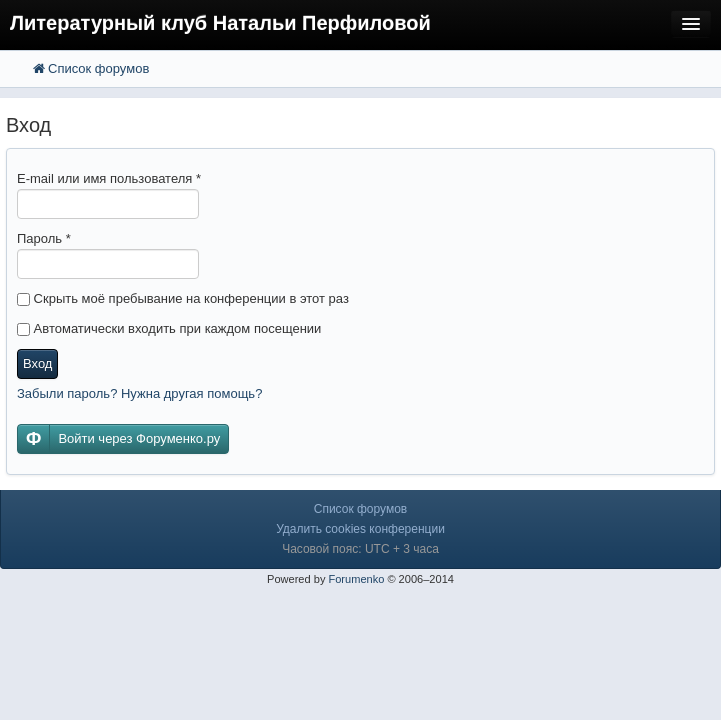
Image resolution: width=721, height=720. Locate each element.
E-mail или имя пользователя (109, 178)
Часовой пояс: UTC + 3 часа (360, 549)
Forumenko (356, 579)
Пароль (44, 238)
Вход (37, 363)
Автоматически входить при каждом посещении (169, 328)
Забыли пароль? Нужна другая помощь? (139, 393)
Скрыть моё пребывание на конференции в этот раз (183, 298)
